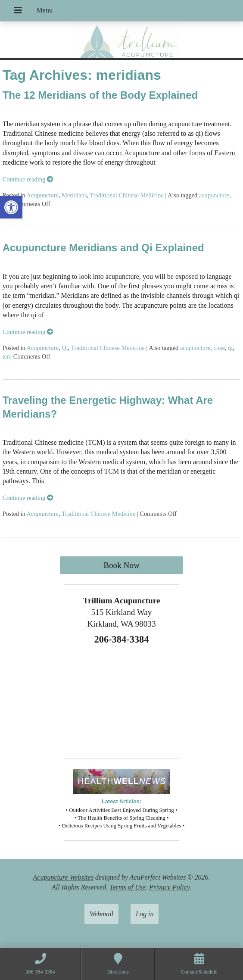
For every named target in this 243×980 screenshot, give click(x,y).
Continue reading (28, 179)
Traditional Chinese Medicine (126, 195)
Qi (65, 348)
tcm (7, 356)
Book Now (121, 565)
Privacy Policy (169, 887)
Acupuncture (43, 195)
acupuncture (214, 195)
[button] (11, 207)
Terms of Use (128, 887)
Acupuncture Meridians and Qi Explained (103, 248)
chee (219, 348)
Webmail (101, 914)
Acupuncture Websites (64, 877)
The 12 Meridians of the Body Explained (100, 95)
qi (230, 348)
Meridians (74, 195)
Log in (145, 914)
